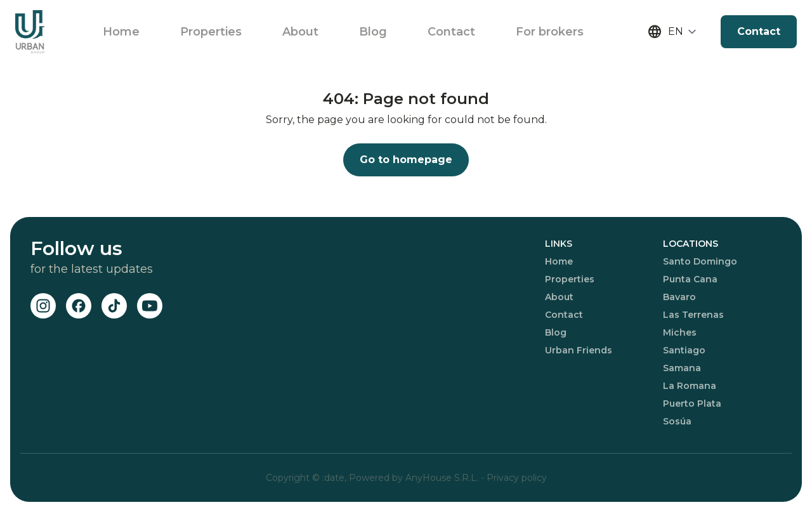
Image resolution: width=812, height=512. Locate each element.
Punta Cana (690, 279)
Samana (682, 368)
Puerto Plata (692, 404)
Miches (680, 332)
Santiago (684, 350)
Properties (211, 32)
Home (121, 32)
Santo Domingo (700, 261)
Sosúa (677, 421)
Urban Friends (579, 350)
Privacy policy (517, 478)
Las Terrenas (693, 315)
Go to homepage (406, 160)
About (300, 32)
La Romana (690, 386)
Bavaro (679, 297)
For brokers (550, 32)
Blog (373, 32)
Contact (451, 32)
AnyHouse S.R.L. (443, 478)
